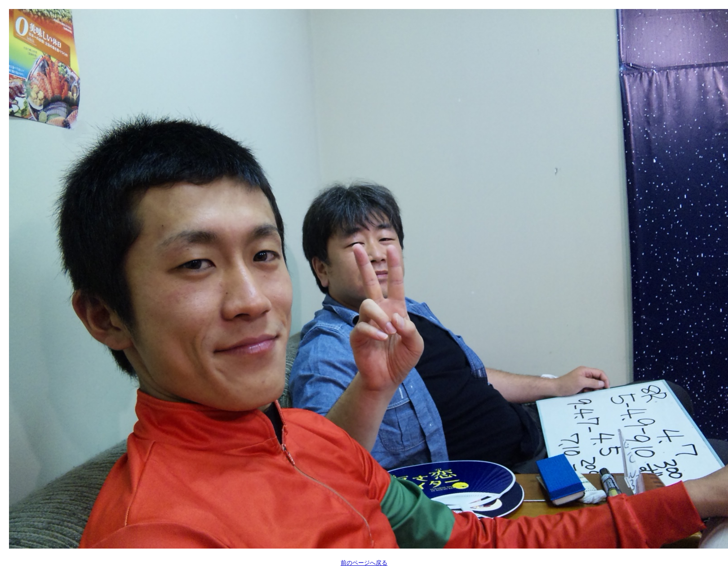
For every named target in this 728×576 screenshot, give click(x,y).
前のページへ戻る (364, 563)
